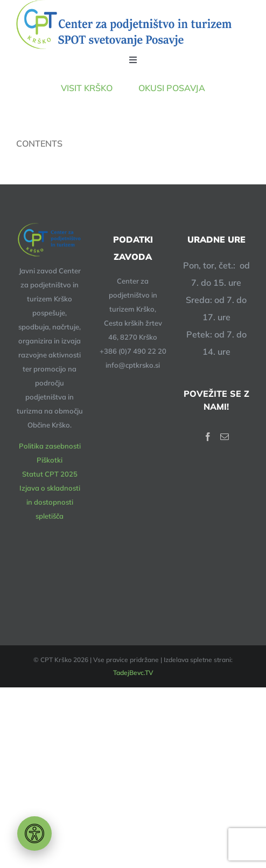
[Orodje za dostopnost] (34, 833)
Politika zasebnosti (50, 446)
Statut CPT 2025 (50, 474)
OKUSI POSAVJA (172, 88)
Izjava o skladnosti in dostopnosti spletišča (50, 502)
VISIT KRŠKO (100, 88)
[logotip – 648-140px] (124, 25)
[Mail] (225, 437)
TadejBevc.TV (133, 673)
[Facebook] (208, 437)
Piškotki (50, 460)
